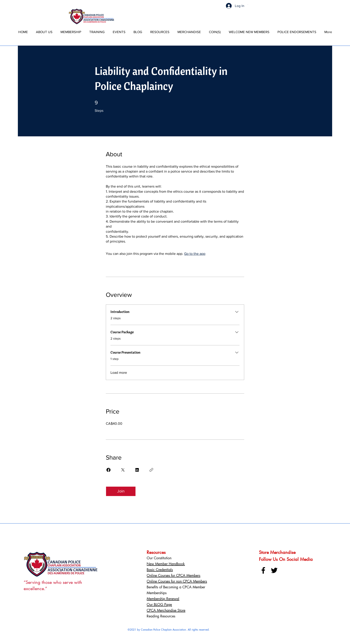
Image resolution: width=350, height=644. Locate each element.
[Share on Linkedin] (137, 470)
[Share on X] (123, 470)
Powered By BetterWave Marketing (169, 633)
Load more (119, 373)
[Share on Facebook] (108, 470)
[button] (248, 5)
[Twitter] (274, 570)
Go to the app (195, 254)
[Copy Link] (151, 470)
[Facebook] (263, 570)
